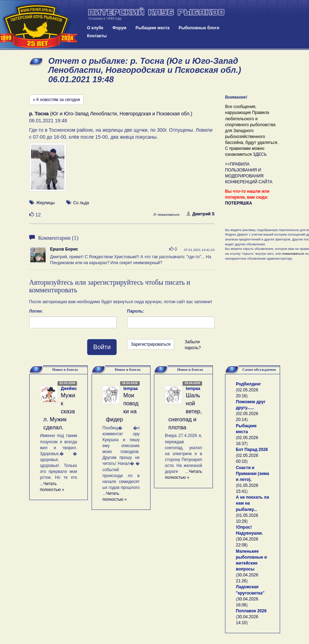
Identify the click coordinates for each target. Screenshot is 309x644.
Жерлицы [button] (45, 203)
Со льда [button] (81, 203)
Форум (119, 28)
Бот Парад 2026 (252, 450)
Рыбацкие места (153, 28)
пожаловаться (166, 214)
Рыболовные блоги (199, 28)
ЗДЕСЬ (260, 154)
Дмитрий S (200, 214)
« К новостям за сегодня (57, 100)
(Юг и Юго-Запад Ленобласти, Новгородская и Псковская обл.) (111, 114)
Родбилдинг (248, 384)
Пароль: (136, 311)
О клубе (95, 28)
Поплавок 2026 (251, 611)
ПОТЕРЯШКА (239, 203)
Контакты (97, 36)
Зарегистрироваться (151, 344)
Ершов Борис (64, 249)
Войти (102, 347)
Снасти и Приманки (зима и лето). (252, 474)
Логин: (36, 311)
